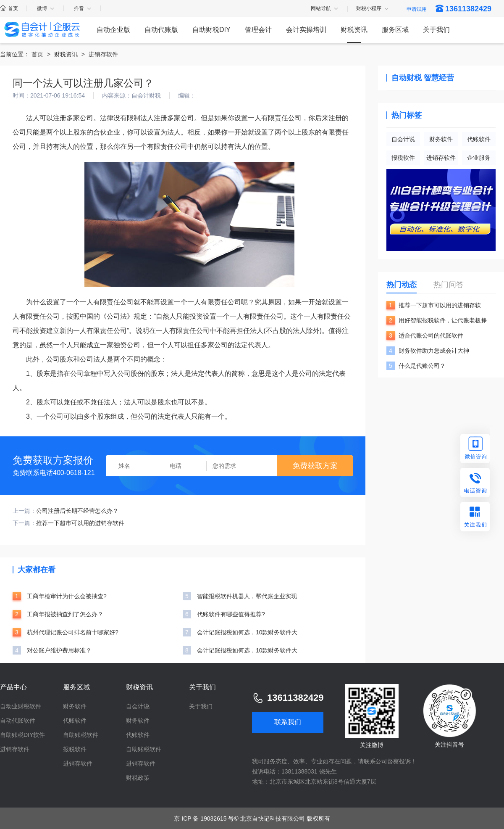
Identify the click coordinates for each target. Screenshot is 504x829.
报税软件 (403, 158)
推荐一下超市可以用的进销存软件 (80, 523)
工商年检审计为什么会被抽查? (67, 596)
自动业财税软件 (21, 706)
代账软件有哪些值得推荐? (231, 614)
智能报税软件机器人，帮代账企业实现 (247, 596)
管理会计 (258, 30)
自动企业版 (113, 30)
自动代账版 (161, 30)
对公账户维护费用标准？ (59, 650)
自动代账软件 (18, 721)
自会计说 (403, 139)
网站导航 (325, 9)
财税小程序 (373, 9)
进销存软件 (103, 54)
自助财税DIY (211, 30)
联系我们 (288, 722)
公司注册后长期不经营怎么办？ (77, 511)
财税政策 (138, 778)
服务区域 (395, 30)
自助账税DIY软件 (22, 735)
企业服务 (479, 158)
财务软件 (441, 139)
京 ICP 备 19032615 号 (204, 818)
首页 (9, 8)
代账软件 (479, 139)
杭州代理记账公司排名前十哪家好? (73, 632)
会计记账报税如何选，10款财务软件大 (247, 632)
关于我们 (436, 30)
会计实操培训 (306, 30)
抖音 (83, 8)
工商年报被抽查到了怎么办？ (65, 614)
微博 (46, 8)
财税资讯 (354, 30)
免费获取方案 (315, 466)
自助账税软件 (81, 735)
